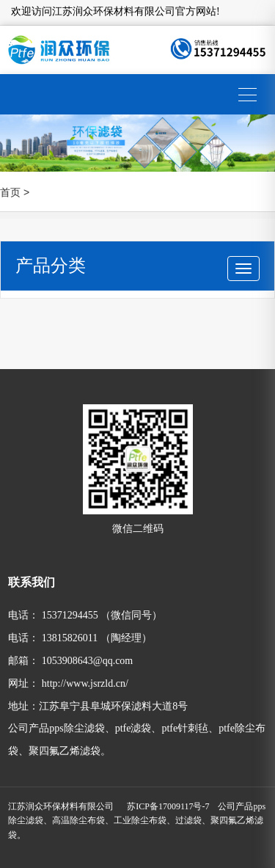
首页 (10, 192)
